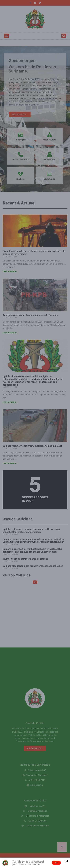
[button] (66, 861)
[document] (35, 434)
